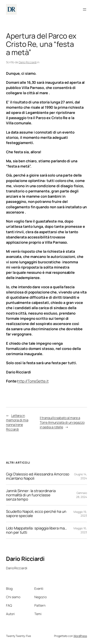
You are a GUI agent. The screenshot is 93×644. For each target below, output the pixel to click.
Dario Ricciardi (28, 62)
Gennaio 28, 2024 (82, 495)
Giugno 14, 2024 (81, 476)
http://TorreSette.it (33, 381)
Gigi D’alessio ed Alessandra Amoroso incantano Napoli (38, 476)
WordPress (80, 636)
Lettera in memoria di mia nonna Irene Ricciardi (17, 422)
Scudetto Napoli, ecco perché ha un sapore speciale (36, 514)
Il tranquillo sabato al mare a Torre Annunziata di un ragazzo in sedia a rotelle (62, 422)
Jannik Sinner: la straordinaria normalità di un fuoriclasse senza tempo (31, 495)
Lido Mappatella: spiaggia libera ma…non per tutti (36, 530)
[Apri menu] (85, 9)
